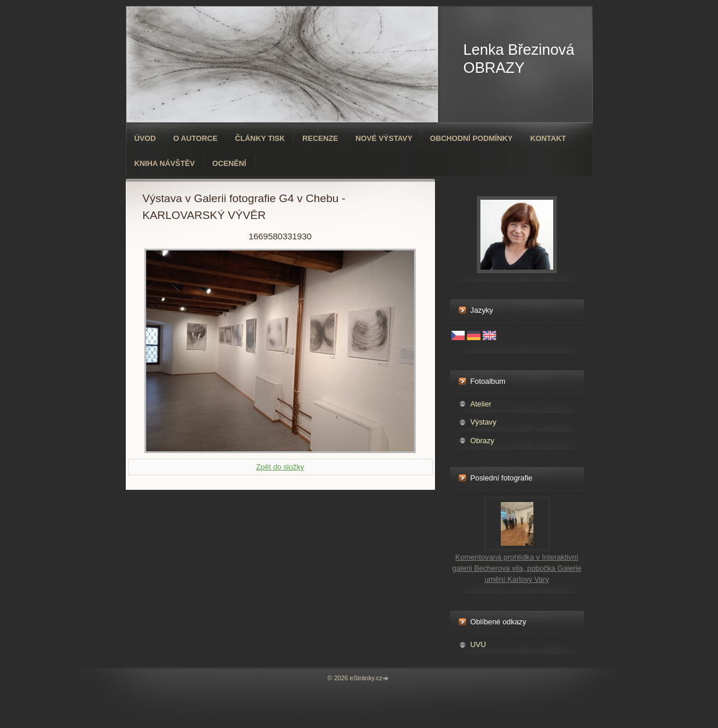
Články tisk (260, 138)
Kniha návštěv (165, 163)
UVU (478, 644)
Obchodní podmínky (471, 138)
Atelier (481, 404)
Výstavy (484, 422)
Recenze (320, 138)
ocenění (229, 163)
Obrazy (482, 441)
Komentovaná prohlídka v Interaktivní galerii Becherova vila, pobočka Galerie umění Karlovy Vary (517, 568)
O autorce (195, 138)
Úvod (145, 138)
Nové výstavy (384, 138)
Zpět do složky (280, 467)
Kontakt (548, 138)
